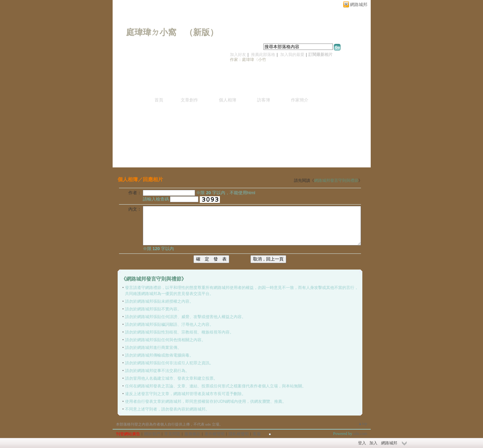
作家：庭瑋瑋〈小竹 (248, 60)
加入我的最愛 (292, 55)
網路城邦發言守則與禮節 (336, 180)
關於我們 (152, 434)
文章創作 (189, 100)
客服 (257, 434)
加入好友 (238, 55)
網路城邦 (359, 5)
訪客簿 (264, 100)
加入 (373, 443)
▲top (363, 424)
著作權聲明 (215, 434)
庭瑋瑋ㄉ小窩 (151, 32)
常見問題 (172, 434)
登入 (362, 443)
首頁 (159, 100)
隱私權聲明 (239, 434)
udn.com (360, 434)
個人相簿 (228, 100)
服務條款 (192, 434)
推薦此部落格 (263, 55)
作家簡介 (300, 100)
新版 (201, 32)
